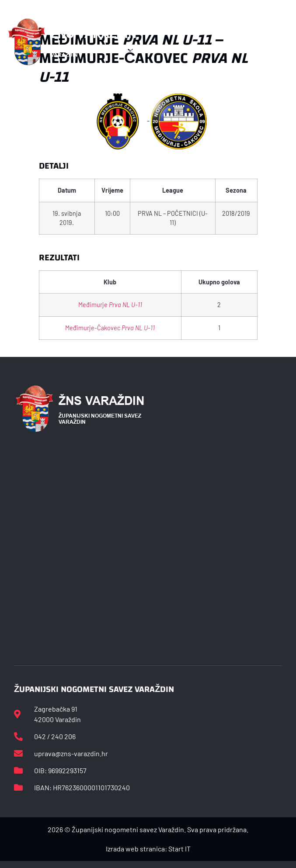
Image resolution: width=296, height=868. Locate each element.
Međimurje (110, 305)
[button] (279, 42)
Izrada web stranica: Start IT (148, 849)
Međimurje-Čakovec (110, 328)
